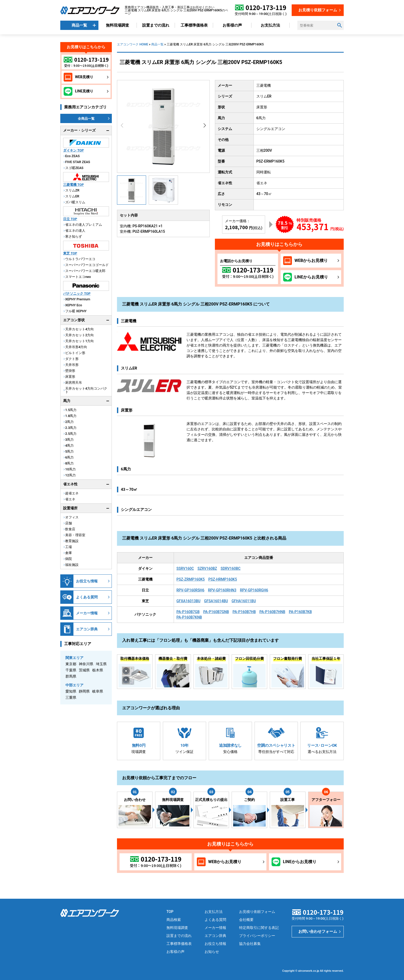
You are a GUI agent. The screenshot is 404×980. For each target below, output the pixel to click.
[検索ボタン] (340, 25)
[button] (205, 125)
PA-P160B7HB (244, 612)
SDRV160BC (230, 568)
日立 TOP (70, 219)
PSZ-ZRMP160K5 (191, 579)
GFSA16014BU (216, 601)
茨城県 (84, 670)
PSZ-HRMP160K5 (222, 579)
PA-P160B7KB (300, 612)
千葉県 (71, 670)
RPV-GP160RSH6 (191, 590)
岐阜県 (98, 691)
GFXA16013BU (188, 601)
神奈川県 (86, 664)
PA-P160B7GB (188, 612)
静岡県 (84, 691)
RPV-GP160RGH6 (254, 590)
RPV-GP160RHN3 (222, 590)
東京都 (71, 664)
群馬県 (71, 676)
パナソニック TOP (77, 294)
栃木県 (98, 670)
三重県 (71, 697)
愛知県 (71, 691)
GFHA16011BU (244, 601)
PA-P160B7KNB (189, 617)
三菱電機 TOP (73, 185)
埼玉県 (101, 664)
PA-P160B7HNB (272, 612)
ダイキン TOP (73, 150)
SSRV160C (185, 568)
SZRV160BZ (207, 568)
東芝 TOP (70, 253)
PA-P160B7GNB (216, 612)
